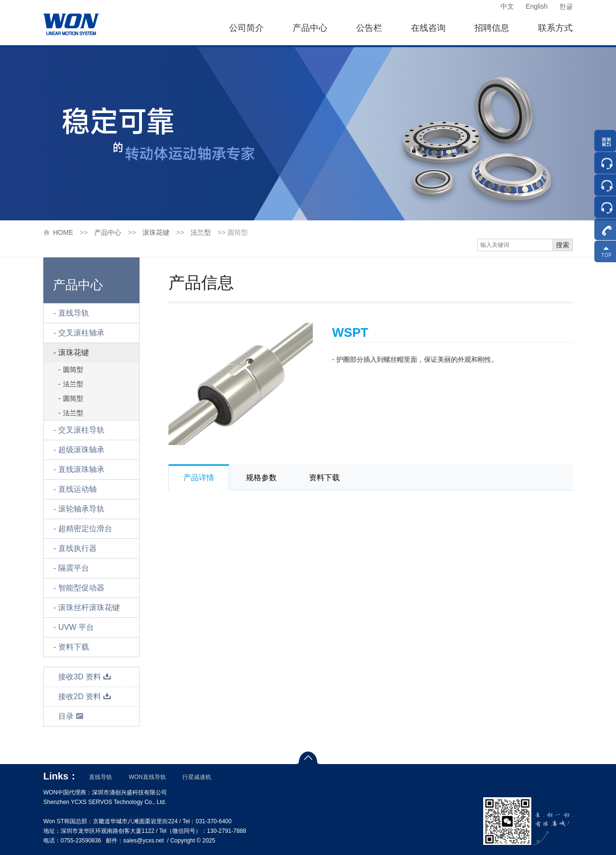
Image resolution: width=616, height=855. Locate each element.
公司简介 (246, 28)
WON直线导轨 (147, 777)
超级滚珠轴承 (81, 450)
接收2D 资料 (85, 696)
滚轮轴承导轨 (81, 509)
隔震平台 (74, 568)
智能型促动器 (81, 588)
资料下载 (74, 647)
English (537, 6)
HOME (63, 232)
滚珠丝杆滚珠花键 (89, 607)
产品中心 (310, 28)
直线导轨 (74, 313)
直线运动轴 (77, 489)
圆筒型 (73, 370)
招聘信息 (492, 28)
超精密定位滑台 (85, 529)
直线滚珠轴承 (81, 469)
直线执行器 (77, 548)
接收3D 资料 (85, 677)
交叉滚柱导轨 (81, 430)
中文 (507, 6)
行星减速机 (197, 777)
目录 (71, 716)
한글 (566, 6)
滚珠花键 (156, 232)
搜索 (563, 245)
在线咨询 (428, 28)
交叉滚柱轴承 (81, 333)
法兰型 (201, 232)
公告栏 (369, 28)
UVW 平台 (76, 627)
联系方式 (555, 28)
